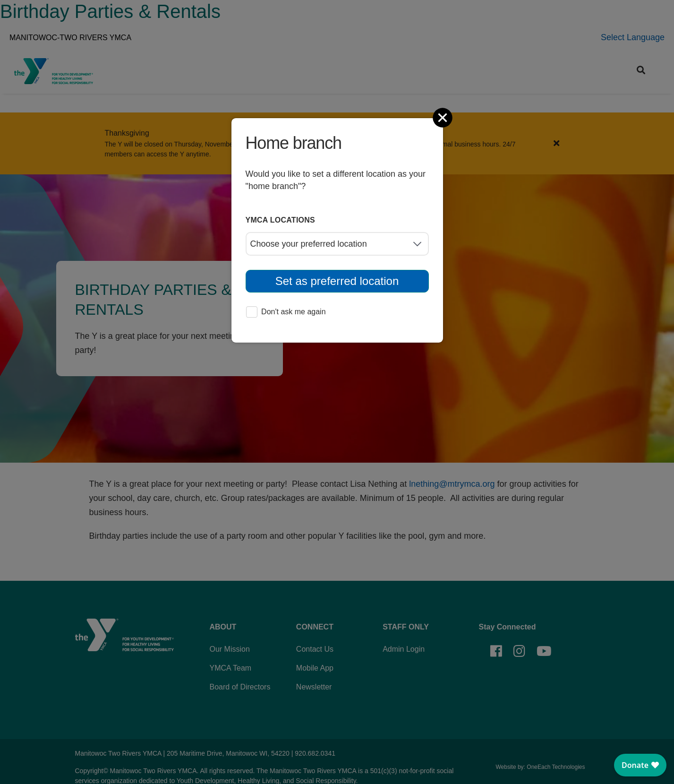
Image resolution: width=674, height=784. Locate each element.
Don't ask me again (286, 313)
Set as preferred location (337, 281)
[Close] (444, 118)
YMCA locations (281, 220)
